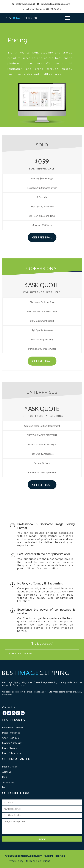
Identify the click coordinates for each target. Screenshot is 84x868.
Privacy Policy (15, 861)
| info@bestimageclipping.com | (53, 4)
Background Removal (13, 728)
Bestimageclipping (23, 4)
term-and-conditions (38, 861)
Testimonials (8, 782)
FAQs (5, 787)
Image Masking (10, 748)
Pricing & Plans (9, 767)
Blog (5, 777)
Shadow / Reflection (12, 743)
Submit (42, 839)
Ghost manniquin (10, 738)
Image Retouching (11, 733)
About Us (7, 772)
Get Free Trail (42, 237)
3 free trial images (20, 653)
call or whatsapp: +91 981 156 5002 (41, 9)
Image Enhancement (12, 753)
